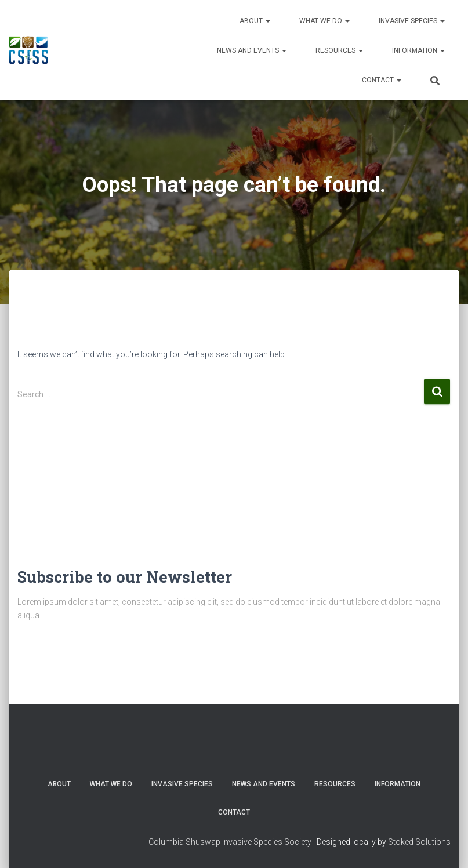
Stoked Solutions (419, 842)
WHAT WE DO (324, 21)
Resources (339, 50)
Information (418, 50)
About (255, 21)
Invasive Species (412, 21)
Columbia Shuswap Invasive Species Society (230, 842)
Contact (382, 80)
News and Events (252, 50)
